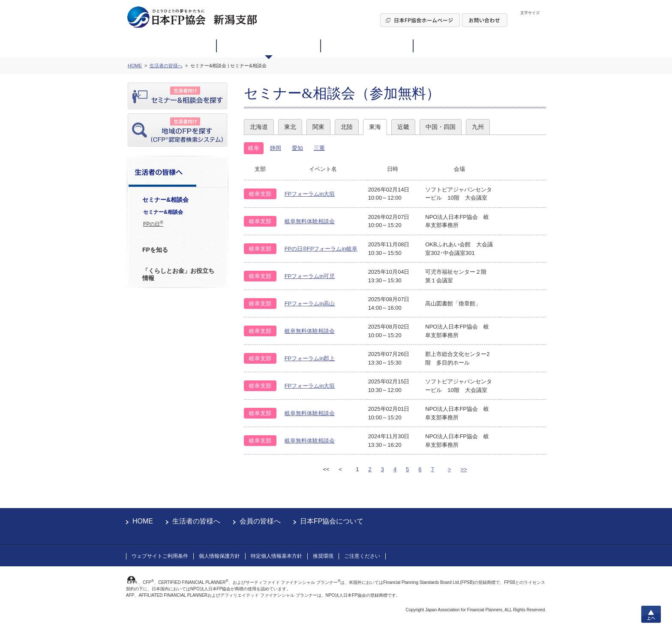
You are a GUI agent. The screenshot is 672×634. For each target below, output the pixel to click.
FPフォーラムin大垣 (310, 194)
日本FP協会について (332, 521)
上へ (651, 614)
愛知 (297, 148)
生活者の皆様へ (196, 521)
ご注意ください (362, 556)
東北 (290, 127)
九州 (478, 127)
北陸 (347, 127)
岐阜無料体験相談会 (310, 221)
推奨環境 (323, 556)
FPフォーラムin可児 (310, 276)
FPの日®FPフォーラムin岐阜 (321, 249)
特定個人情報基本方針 (276, 556)
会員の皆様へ (260, 521)
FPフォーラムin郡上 (310, 358)
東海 (375, 127)
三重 (319, 148)
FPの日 (153, 224)
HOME (143, 521)
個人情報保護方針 (219, 556)
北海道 (259, 127)
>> (463, 469)
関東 (318, 127)
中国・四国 (441, 127)
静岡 (276, 148)
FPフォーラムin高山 (310, 304)
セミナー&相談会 (163, 212)
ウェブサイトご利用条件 (160, 556)
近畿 (403, 127)
